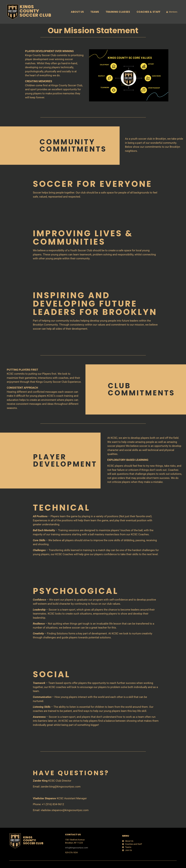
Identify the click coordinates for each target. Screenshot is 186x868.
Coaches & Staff (149, 12)
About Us (77, 12)
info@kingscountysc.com (77, 848)
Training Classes (118, 12)
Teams (95, 12)
